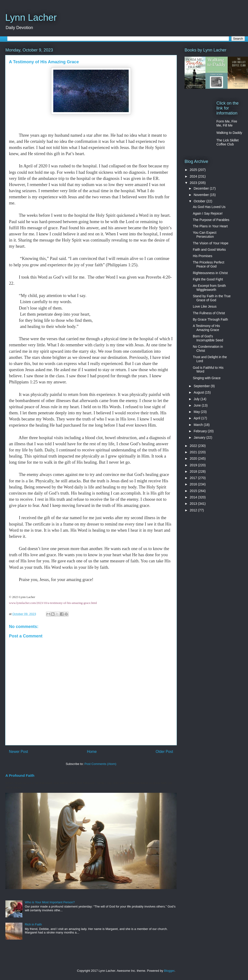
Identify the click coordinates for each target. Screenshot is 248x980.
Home (92, 752)
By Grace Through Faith (210, 319)
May (197, 412)
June (198, 405)
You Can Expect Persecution (205, 235)
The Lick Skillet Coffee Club (227, 142)
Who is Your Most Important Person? (50, 902)
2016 (194, 484)
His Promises (203, 256)
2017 (194, 478)
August (199, 392)
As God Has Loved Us (209, 207)
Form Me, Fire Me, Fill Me (227, 123)
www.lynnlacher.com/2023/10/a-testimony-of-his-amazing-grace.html (53, 603)
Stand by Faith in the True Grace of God (212, 298)
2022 (194, 446)
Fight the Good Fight (208, 279)
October (200, 201)
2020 (194, 458)
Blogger (169, 971)
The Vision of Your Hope (211, 243)
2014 (194, 497)
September (202, 386)
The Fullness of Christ (209, 313)
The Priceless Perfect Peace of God (209, 264)
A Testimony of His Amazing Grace (206, 328)
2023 (194, 183)
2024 (194, 176)
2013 (194, 504)
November (202, 195)
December (202, 188)
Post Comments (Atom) (100, 764)
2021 (194, 452)
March (199, 425)
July (197, 399)
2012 (194, 510)
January (200, 437)
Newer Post (19, 752)
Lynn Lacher (31, 17)
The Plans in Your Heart (210, 226)
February (201, 431)
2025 (194, 170)
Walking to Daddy (229, 133)
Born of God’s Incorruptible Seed (208, 338)
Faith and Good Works (209, 250)
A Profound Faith (20, 775)
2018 (194, 471)
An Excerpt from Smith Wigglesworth (209, 288)
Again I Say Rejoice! (208, 213)
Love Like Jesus (205, 306)
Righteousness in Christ (210, 273)
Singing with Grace (207, 378)
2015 (194, 491)
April (197, 418)
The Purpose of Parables (211, 220)
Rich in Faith (33, 924)
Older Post (164, 752)
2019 (194, 465)
